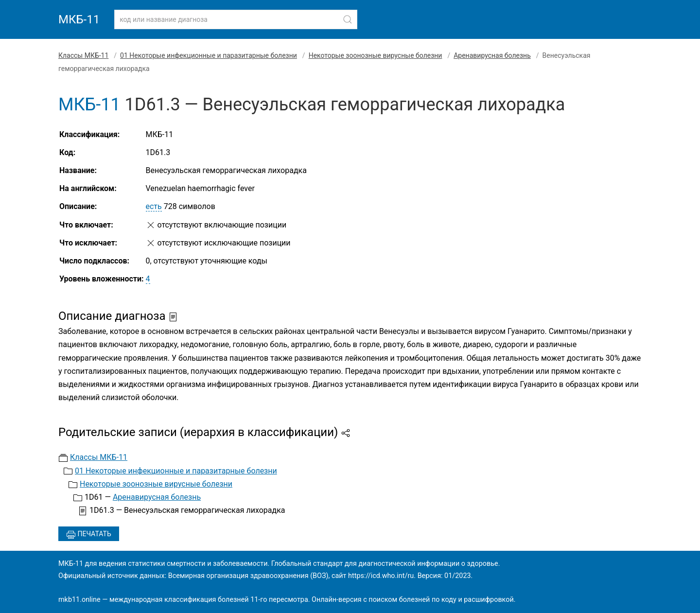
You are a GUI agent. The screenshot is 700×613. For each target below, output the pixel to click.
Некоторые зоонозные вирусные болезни (376, 55)
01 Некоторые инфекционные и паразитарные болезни (209, 55)
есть (154, 206)
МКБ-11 (79, 19)
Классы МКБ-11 (83, 55)
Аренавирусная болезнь (492, 55)
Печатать (89, 535)
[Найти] (348, 19)
